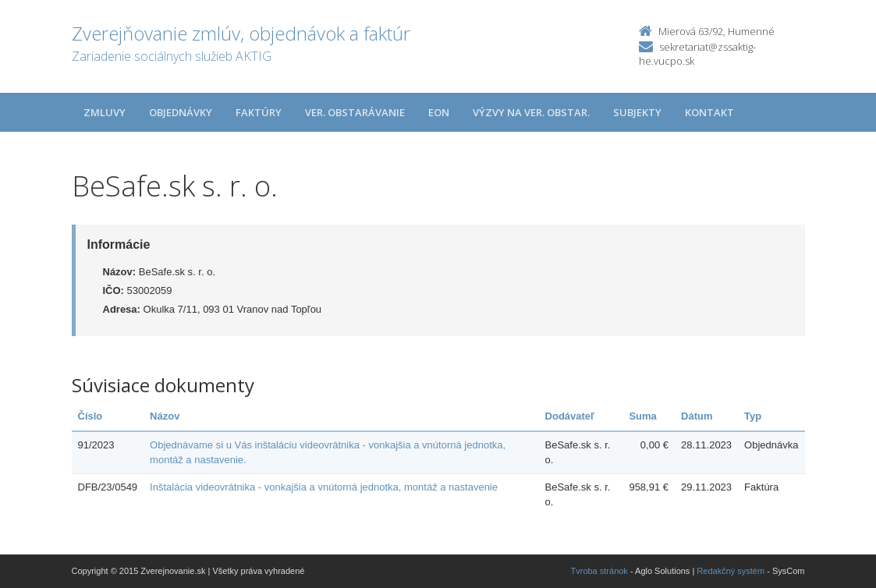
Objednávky (181, 112)
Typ (753, 416)
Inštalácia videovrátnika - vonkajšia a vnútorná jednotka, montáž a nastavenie (324, 487)
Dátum (697, 416)
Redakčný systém (731, 571)
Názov (165, 416)
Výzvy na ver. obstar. (531, 112)
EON (439, 112)
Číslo (90, 416)
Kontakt (709, 112)
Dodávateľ (570, 416)
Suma (642, 416)
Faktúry (259, 112)
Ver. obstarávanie (355, 112)
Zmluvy (105, 112)
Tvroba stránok (599, 571)
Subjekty (637, 112)
